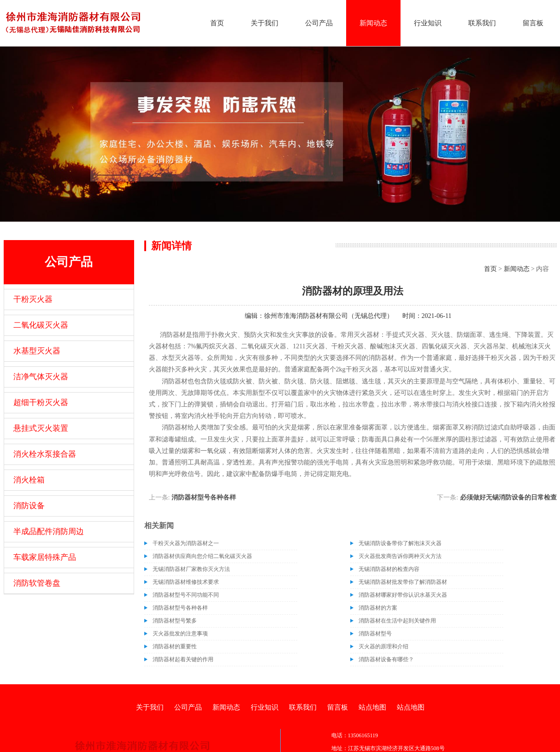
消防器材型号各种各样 (204, 497)
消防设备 (29, 506)
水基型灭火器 (37, 351)
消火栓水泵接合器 (45, 454)
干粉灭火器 (33, 299)
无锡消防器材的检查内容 (389, 569)
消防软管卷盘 (37, 583)
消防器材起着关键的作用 (183, 659)
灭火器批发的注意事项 (180, 634)
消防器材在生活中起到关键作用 (397, 621)
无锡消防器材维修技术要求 (186, 582)
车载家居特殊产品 (45, 557)
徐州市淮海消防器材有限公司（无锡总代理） (329, 316)
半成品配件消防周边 (49, 532)
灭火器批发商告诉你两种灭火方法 (400, 556)
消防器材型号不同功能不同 (186, 595)
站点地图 (372, 707)
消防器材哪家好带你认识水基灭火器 (403, 595)
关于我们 (265, 23)
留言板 (533, 23)
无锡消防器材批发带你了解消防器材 (403, 582)
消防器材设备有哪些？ (386, 659)
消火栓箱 (29, 480)
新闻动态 (373, 23)
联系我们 (482, 23)
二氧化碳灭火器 (41, 325)
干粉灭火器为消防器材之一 (186, 543)
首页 (217, 23)
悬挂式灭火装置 (41, 428)
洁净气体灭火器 (41, 377)
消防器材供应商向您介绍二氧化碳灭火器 (202, 556)
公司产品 (319, 23)
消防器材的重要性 (175, 646)
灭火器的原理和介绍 (383, 646)
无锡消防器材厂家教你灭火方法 (191, 569)
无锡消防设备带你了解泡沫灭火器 (400, 543)
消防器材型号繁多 (175, 621)
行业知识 (428, 23)
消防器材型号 (375, 634)
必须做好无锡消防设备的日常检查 (508, 497)
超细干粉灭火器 (41, 402)
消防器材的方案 (378, 608)
